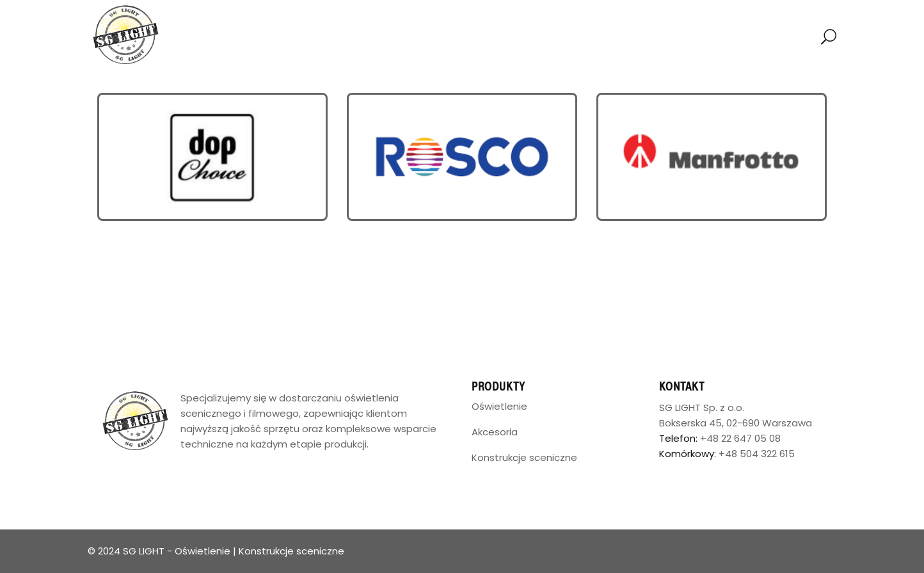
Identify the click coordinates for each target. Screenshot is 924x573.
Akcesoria (495, 432)
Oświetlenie (499, 406)
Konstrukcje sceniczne (524, 457)
